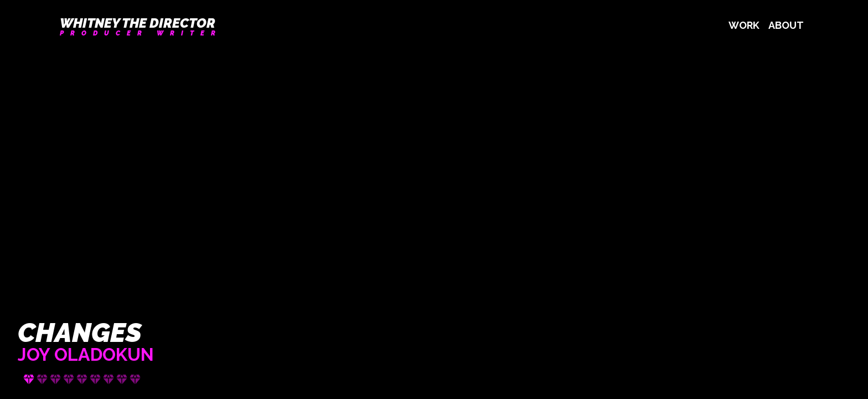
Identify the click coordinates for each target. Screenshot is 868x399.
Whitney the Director (138, 23)
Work (744, 25)
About (786, 25)
